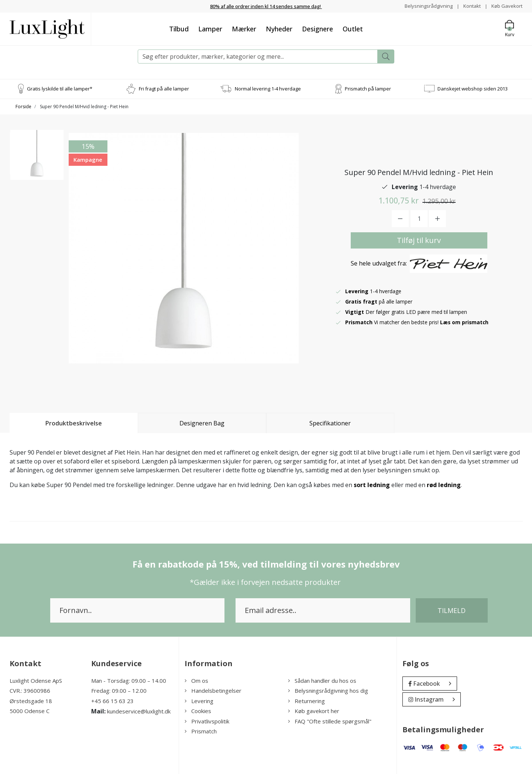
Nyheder (279, 28)
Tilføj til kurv (419, 240)
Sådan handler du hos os (322, 680)
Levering (199, 701)
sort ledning (372, 484)
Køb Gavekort (506, 6)
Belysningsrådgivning (424, 6)
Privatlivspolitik (207, 721)
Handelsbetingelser (213, 691)
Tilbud (179, 28)
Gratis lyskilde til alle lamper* (60, 88)
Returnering (306, 701)
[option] (37, 159)
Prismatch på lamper (368, 88)
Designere (318, 28)
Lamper (210, 28)
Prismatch (201, 731)
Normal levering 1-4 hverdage (268, 88)
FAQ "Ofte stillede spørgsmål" (330, 721)
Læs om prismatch (465, 322)
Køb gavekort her (314, 711)
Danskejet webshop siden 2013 (473, 88)
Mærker (244, 28)
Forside (23, 106)
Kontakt (469, 6)
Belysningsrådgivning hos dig (328, 691)
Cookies (198, 711)
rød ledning (444, 484)
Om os (196, 680)
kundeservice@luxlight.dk (139, 711)
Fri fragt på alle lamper (164, 88)
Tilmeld (452, 610)
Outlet (353, 28)
